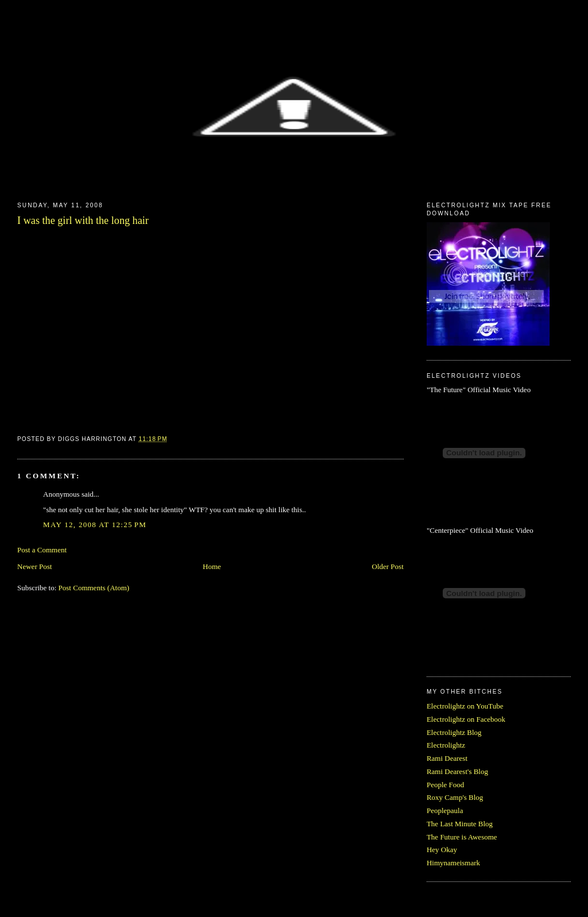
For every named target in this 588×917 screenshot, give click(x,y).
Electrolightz (446, 745)
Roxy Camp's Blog (455, 797)
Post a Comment (42, 550)
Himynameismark (453, 863)
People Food (445, 785)
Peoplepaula (445, 810)
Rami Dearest (447, 758)
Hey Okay (442, 850)
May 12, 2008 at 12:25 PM (95, 525)
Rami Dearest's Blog (457, 771)
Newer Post (34, 566)
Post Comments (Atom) (94, 588)
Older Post (388, 566)
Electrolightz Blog (454, 732)
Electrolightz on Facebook (466, 719)
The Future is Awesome (462, 837)
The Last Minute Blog (460, 824)
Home (212, 566)
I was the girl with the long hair (83, 220)
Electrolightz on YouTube (465, 706)
